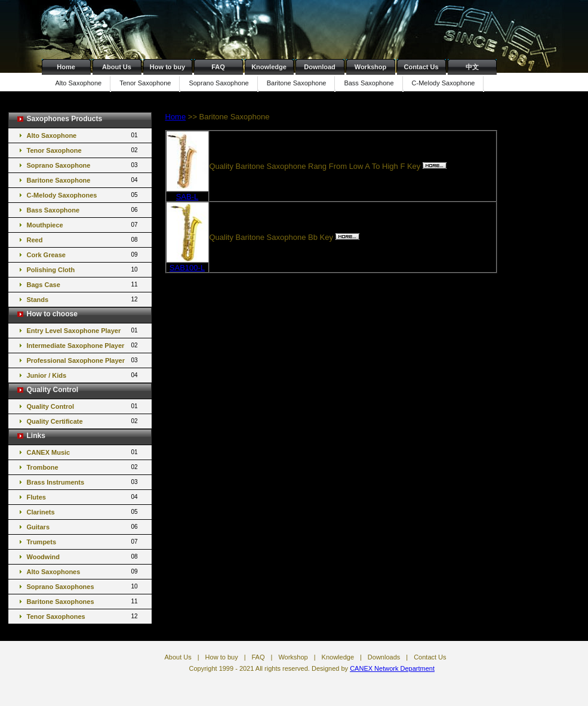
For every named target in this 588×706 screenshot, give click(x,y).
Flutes (83, 497)
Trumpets (83, 542)
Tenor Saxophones (83, 616)
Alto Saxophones (83, 571)
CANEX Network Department (392, 668)
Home (66, 67)
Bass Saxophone (369, 83)
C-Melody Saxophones (83, 195)
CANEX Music (83, 452)
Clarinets (83, 512)
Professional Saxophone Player (83, 360)
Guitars (83, 527)
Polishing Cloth (83, 269)
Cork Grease (83, 255)
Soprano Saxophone (218, 83)
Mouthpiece (83, 225)
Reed (83, 240)
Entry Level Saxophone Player (83, 330)
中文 (472, 67)
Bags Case (83, 284)
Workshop (371, 67)
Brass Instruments (83, 482)
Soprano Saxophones (83, 586)
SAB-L (187, 197)
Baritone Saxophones (83, 601)
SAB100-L (187, 268)
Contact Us (421, 67)
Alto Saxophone (79, 83)
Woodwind (83, 557)
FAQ (218, 67)
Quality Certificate (83, 421)
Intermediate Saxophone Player (83, 345)
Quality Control (83, 406)
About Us (117, 67)
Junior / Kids (83, 375)
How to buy (167, 67)
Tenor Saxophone (145, 83)
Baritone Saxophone (297, 83)
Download (320, 67)
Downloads (384, 657)
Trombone (83, 467)
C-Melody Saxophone (444, 83)
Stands (83, 299)
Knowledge (269, 67)
